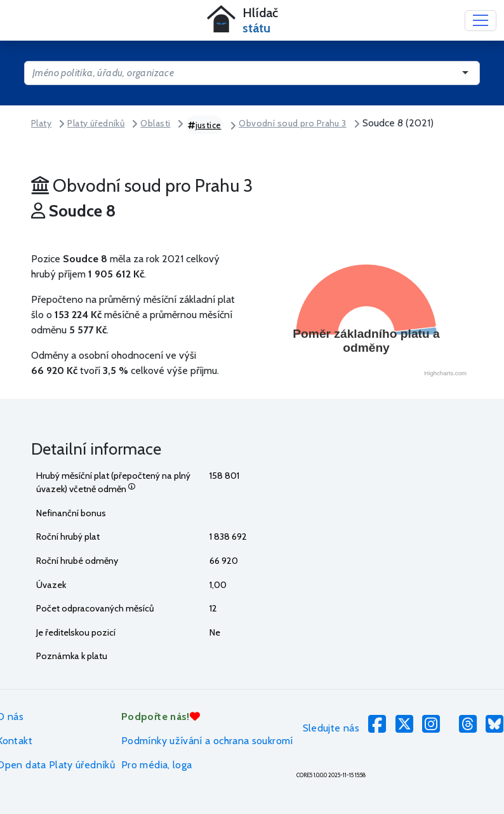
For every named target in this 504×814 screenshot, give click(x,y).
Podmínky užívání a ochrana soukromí (207, 741)
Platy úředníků (96, 123)
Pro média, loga (156, 765)
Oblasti (155, 123)
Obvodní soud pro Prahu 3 (293, 123)
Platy (41, 123)
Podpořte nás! (161, 717)
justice (205, 125)
